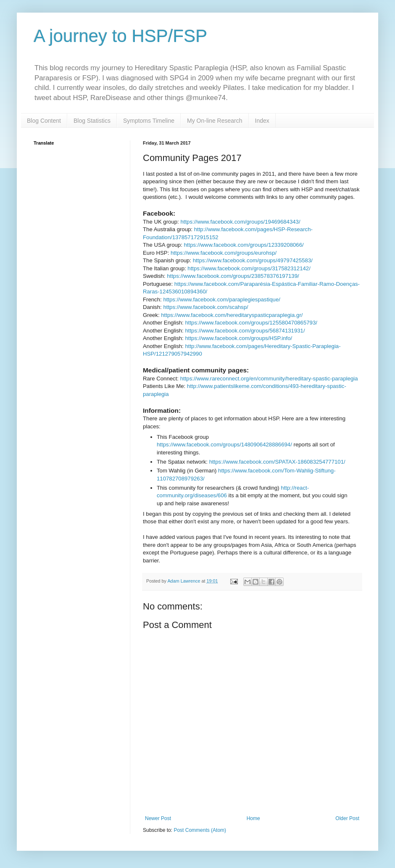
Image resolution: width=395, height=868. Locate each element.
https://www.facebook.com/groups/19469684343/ (240, 222)
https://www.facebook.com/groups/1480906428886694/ (224, 445)
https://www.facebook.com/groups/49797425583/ (253, 260)
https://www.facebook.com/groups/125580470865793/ (251, 323)
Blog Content (44, 121)
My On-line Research (215, 121)
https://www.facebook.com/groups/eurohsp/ (224, 253)
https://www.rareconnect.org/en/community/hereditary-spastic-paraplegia (269, 379)
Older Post (347, 818)
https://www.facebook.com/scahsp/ (205, 307)
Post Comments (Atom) (200, 830)
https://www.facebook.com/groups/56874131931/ (245, 331)
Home (253, 818)
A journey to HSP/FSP (120, 36)
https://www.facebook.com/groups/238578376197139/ (233, 276)
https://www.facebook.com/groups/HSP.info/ (238, 338)
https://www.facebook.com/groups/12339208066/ (244, 245)
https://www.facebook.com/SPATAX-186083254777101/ (277, 462)
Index (262, 121)
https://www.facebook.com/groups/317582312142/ (249, 268)
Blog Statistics (92, 121)
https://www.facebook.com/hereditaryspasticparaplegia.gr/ (232, 315)
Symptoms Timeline (149, 121)
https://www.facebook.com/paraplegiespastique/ (222, 299)
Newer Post (158, 818)
